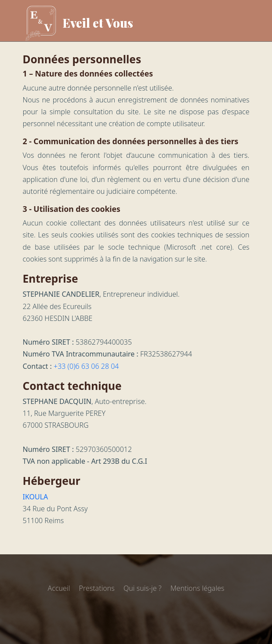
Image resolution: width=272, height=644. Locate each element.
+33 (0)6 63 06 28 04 (86, 366)
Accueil (59, 588)
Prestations (96, 588)
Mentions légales (198, 588)
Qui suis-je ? (143, 588)
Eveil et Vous (78, 23)
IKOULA (36, 497)
